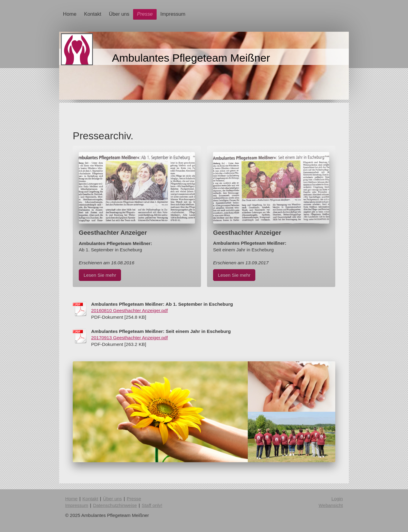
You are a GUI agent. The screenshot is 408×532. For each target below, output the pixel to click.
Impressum (77, 505)
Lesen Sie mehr (100, 275)
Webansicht (331, 505)
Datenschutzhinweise (115, 505)
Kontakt (90, 499)
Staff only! (152, 505)
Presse (134, 499)
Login (337, 499)
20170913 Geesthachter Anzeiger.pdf (129, 338)
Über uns (112, 499)
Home (71, 499)
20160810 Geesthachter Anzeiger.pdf (129, 310)
